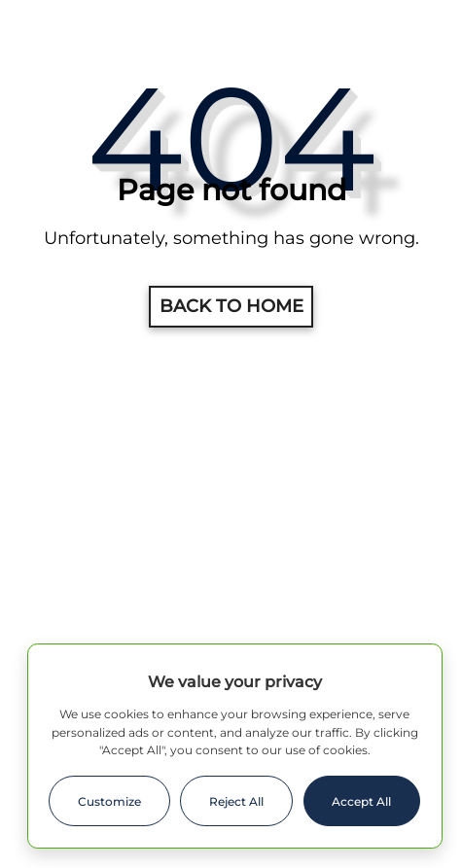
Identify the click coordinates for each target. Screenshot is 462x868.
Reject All (236, 801)
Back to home (231, 306)
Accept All (361, 801)
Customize (109, 801)
